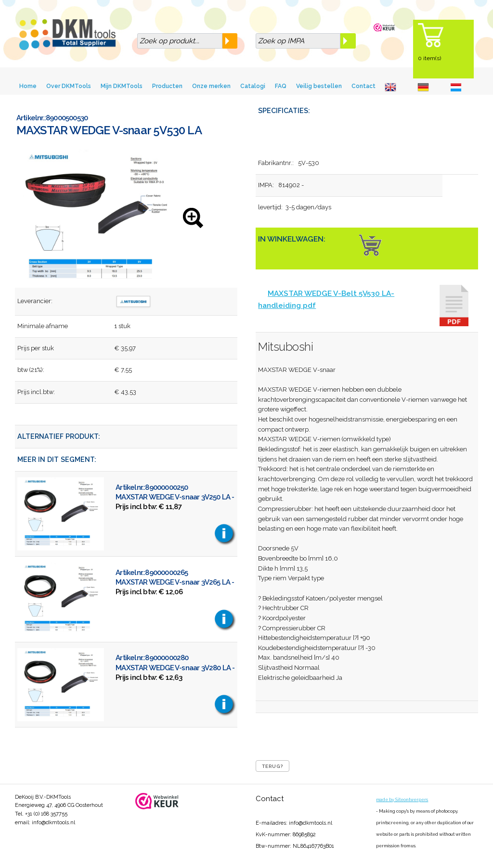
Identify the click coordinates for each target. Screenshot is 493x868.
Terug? (272, 766)
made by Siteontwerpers (402, 800)
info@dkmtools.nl (53, 823)
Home (28, 86)
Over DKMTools (69, 86)
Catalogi (253, 86)
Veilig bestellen (319, 86)
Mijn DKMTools (122, 86)
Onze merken (211, 86)
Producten (167, 86)
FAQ (281, 86)
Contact (363, 86)
